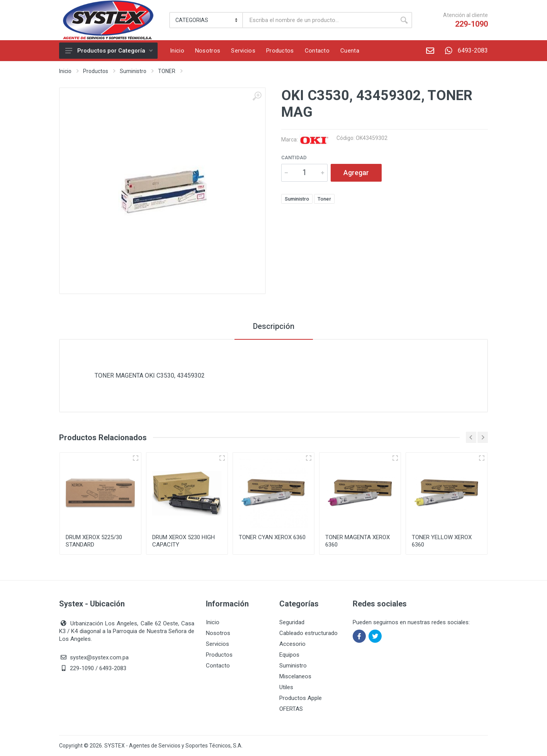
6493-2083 (464, 51)
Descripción (274, 326)
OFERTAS (291, 709)
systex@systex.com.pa (99, 657)
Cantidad (294, 157)
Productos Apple (301, 698)
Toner (324, 199)
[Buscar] (319, 20)
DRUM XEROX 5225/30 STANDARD (94, 541)
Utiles (286, 687)
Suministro (133, 71)
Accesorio (292, 644)
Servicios (217, 644)
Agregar (356, 173)
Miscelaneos (295, 676)
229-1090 (471, 24)
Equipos (289, 655)
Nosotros (218, 633)
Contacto (218, 666)
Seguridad (292, 622)
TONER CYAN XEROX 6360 (272, 537)
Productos (96, 71)
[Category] (206, 20)
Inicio (65, 71)
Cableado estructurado (308, 633)
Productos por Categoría (109, 51)
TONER (167, 71)
